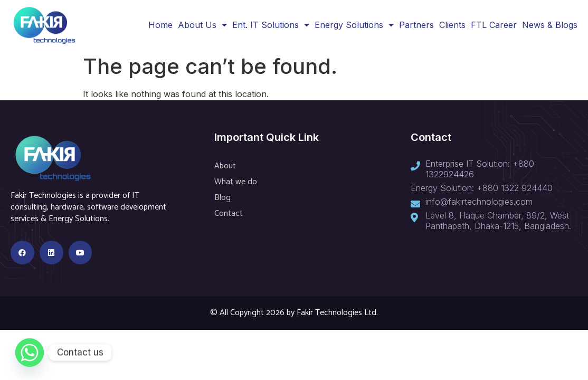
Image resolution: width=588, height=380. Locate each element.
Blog (222, 198)
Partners (416, 25)
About (225, 166)
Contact (229, 213)
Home (160, 25)
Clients (452, 25)
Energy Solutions (354, 25)
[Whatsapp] (30, 353)
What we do (236, 182)
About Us (202, 25)
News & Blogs (550, 25)
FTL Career (494, 25)
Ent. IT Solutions (271, 25)
